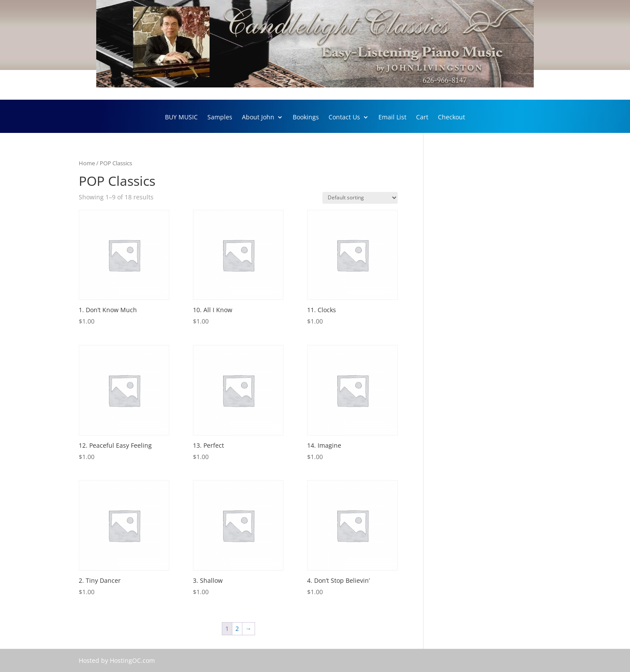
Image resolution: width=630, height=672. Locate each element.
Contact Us (344, 118)
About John (258, 118)
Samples (220, 118)
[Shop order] (360, 198)
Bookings (306, 118)
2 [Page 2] (237, 628)
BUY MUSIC (181, 118)
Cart (422, 118)
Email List (392, 118)
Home (87, 163)
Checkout (451, 118)
